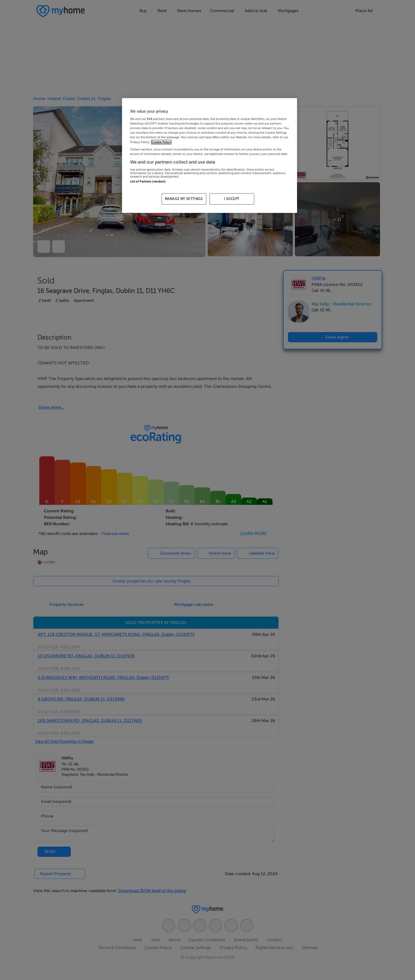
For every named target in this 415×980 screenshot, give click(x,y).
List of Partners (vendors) (148, 182)
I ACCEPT (232, 199)
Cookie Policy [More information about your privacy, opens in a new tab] (161, 142)
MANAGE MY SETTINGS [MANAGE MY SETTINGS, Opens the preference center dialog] (184, 199)
